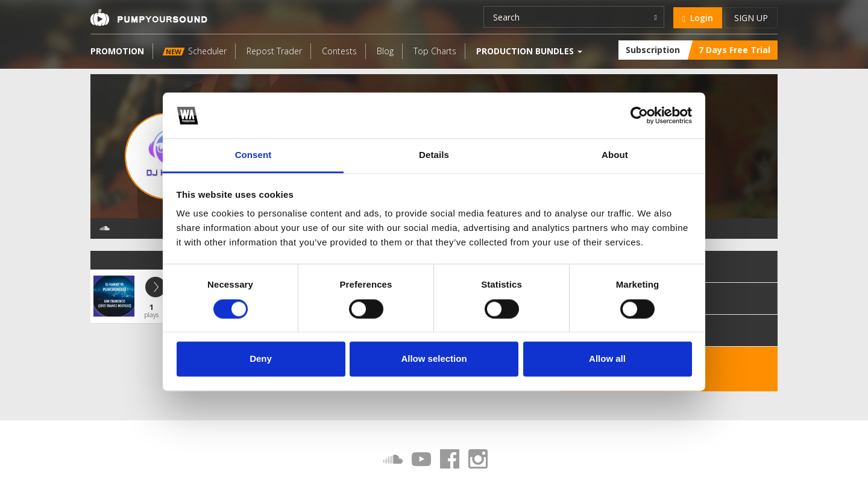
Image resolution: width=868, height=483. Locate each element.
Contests (339, 51)
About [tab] (615, 155)
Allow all (607, 359)
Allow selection (434, 359)
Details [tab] (434, 155)
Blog (385, 51)
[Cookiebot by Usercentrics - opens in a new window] (639, 115)
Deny (261, 359)
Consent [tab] (253, 155)
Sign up (751, 18)
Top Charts (435, 51)
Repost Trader (274, 51)
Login (698, 18)
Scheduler (195, 51)
